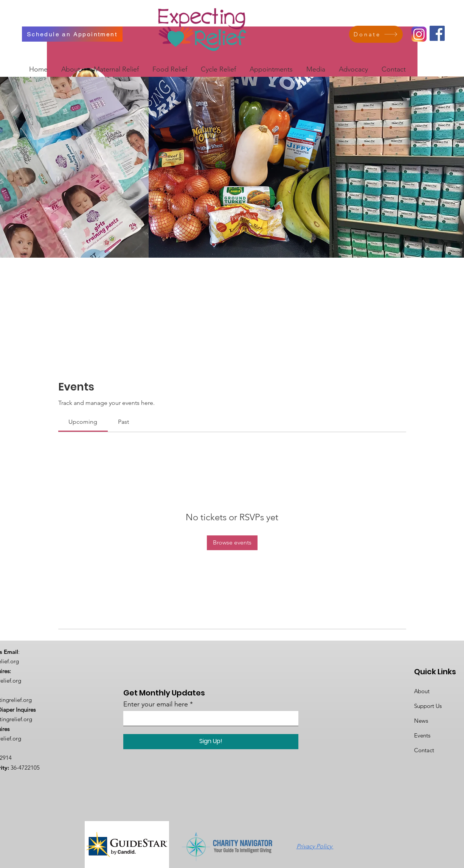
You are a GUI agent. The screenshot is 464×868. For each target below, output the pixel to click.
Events (422, 735)
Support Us (428, 706)
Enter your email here (156, 704)
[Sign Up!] (211, 742)
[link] (83, 422)
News (421, 721)
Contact (424, 750)
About (422, 691)
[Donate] (376, 34)
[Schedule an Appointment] (72, 34)
